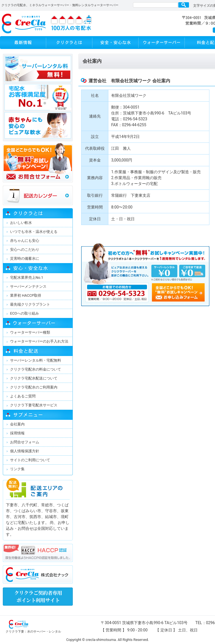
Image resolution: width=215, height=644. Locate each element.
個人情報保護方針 (25, 451)
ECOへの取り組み (24, 313)
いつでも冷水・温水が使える (34, 232)
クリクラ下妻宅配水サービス (34, 405)
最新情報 (23, 43)
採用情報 (17, 433)
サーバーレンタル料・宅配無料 (36, 360)
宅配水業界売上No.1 (27, 277)
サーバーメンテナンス (28, 286)
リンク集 (17, 469)
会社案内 (17, 424)
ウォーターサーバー (162, 43)
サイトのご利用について (30, 460)
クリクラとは (69, 43)
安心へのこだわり (25, 250)
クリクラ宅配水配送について (34, 378)
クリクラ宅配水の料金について (36, 369)
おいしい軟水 (21, 223)
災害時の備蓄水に (25, 258)
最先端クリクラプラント (30, 304)
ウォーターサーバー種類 (30, 332)
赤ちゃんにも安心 (25, 241)
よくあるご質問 (23, 396)
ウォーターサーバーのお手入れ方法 (39, 341)
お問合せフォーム (25, 442)
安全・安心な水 (115, 43)
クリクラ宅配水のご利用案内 (34, 387)
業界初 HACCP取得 (26, 295)
